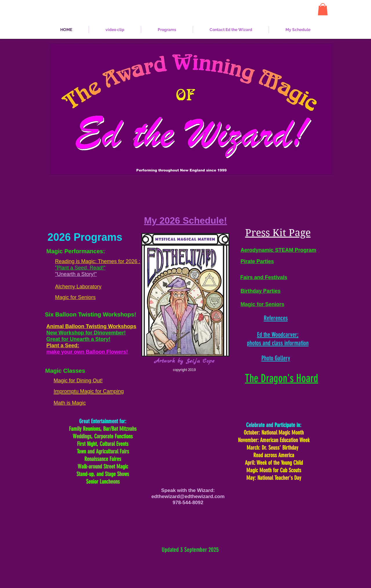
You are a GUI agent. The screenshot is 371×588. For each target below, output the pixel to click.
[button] (323, 9)
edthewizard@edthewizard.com (188, 496)
